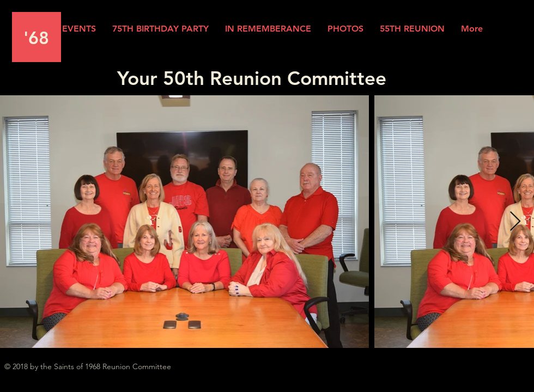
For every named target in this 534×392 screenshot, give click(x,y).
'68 (36, 38)
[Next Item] (515, 222)
